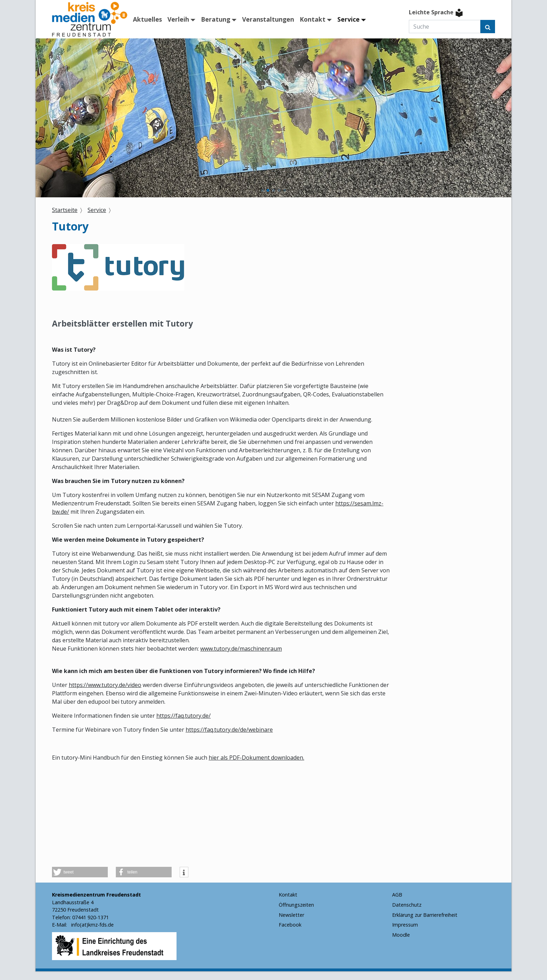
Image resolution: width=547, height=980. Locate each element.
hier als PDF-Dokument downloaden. (256, 758)
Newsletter (291, 915)
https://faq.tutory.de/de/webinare (229, 730)
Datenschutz (407, 905)
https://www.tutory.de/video (105, 685)
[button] (262, 190)
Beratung (216, 19)
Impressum (405, 925)
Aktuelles (147, 19)
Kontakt (313, 19)
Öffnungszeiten (296, 905)
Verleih (178, 19)
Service (349, 19)
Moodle (401, 935)
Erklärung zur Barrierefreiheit (425, 915)
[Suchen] (488, 27)
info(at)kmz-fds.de (92, 925)
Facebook (290, 925)
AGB (397, 895)
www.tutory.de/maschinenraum (241, 649)
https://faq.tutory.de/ (183, 716)
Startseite (65, 210)
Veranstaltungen (268, 19)
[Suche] (445, 27)
